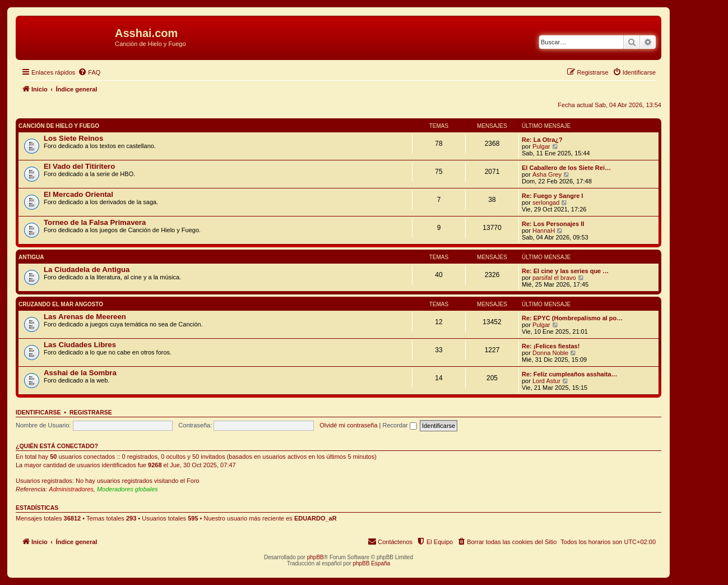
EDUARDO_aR (316, 518)
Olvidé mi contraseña (348, 425)
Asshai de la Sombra (80, 373)
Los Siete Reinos (73, 138)
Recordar (400, 425)
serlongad (546, 202)
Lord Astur (546, 381)
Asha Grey (547, 174)
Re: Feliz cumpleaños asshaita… (570, 374)
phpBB (316, 557)
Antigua (31, 257)
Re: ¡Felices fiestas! (551, 346)
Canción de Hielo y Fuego (59, 126)
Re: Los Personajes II (553, 224)
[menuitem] (89, 72)
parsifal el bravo (554, 278)
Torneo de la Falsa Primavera (95, 222)
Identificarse (38, 412)
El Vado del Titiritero (79, 166)
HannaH (544, 231)
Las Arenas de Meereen (85, 317)
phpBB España (371, 563)
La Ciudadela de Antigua (87, 270)
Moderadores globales (127, 489)
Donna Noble (550, 353)
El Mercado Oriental (78, 194)
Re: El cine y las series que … (565, 271)
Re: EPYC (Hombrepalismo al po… (572, 318)
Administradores (71, 489)
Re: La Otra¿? (542, 140)
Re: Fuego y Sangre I (552, 196)
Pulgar (541, 146)
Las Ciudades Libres (80, 345)
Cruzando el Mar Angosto (61, 304)
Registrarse (91, 412)
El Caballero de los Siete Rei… (566, 168)
